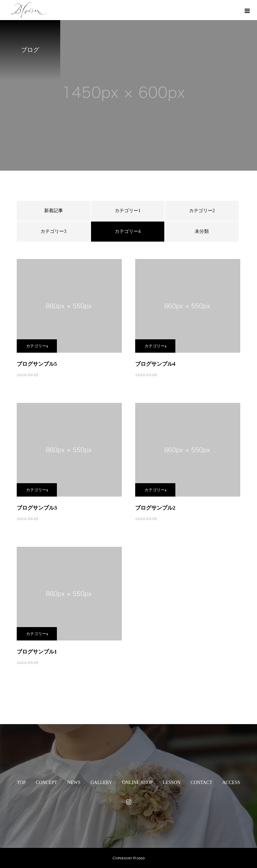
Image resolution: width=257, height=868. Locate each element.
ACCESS (231, 783)
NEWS (74, 783)
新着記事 (54, 211)
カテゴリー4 (37, 346)
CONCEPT (47, 783)
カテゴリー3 (53, 231)
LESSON (172, 783)
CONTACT (201, 783)
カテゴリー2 (202, 211)
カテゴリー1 (128, 211)
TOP (21, 783)
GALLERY (101, 783)
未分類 (202, 231)
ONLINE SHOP (137, 783)
